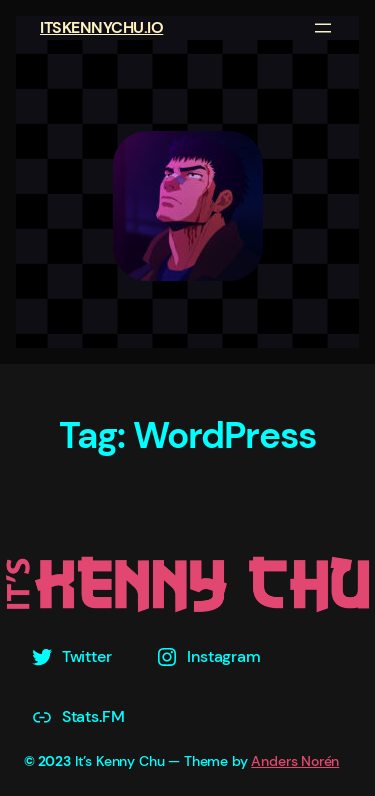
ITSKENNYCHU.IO (101, 27)
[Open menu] (323, 28)
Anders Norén (295, 761)
